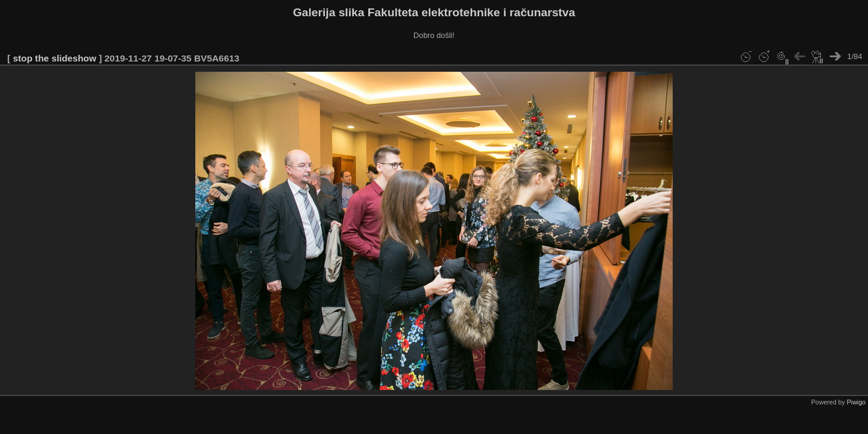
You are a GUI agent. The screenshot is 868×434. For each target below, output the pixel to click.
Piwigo (856, 402)
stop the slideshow (54, 58)
